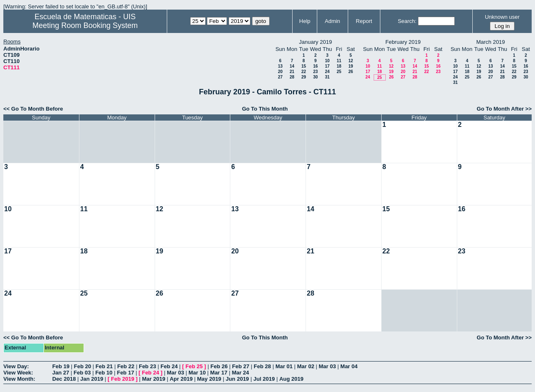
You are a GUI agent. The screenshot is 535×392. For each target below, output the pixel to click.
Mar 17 (219, 373)
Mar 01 (284, 366)
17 (327, 66)
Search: (407, 21)
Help (305, 21)
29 (304, 77)
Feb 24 (169, 366)
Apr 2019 (181, 379)
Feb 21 (104, 366)
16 (315, 66)
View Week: (18, 373)
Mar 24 (241, 373)
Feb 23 (147, 366)
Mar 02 (306, 366)
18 (339, 66)
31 (327, 77)
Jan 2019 (92, 379)
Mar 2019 (154, 379)
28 (292, 77)
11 (339, 61)
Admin (332, 21)
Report (364, 21)
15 (304, 66)
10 (327, 61)
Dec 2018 (64, 379)
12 (350, 61)
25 (339, 72)
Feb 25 (194, 366)
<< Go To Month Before (33, 109)
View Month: (19, 379)
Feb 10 (104, 373)
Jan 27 (61, 373)
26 (350, 72)
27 (280, 77)
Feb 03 (82, 373)
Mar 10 (197, 373)
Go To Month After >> (504, 109)
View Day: (16, 366)
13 (280, 66)
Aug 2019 (291, 379)
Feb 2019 (123, 379)
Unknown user (502, 17)
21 (292, 72)
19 (350, 66)
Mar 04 (349, 366)
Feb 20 (83, 366)
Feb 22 (126, 366)
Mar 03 (327, 366)
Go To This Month (265, 109)
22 (304, 72)
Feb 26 (219, 366)
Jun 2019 (237, 379)
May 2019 (209, 379)
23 (315, 72)
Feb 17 (126, 373)
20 (280, 72)
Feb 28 (262, 366)
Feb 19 (61, 366)
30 (315, 77)
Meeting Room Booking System (85, 25)
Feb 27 (241, 366)
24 (327, 72)
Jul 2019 (264, 379)
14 (292, 66)
